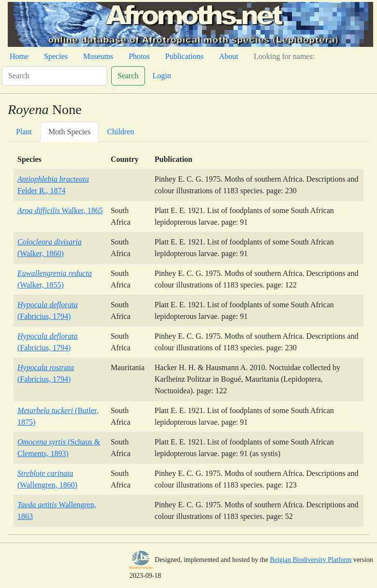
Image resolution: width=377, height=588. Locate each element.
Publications (184, 56)
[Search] (55, 76)
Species (56, 56)
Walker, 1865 (60, 210)
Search (128, 76)
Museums (98, 56)
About (229, 56)
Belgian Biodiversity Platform (311, 560)
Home (19, 56)
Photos (139, 56)
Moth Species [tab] (70, 132)
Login (162, 76)
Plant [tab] (24, 132)
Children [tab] (120, 132)
